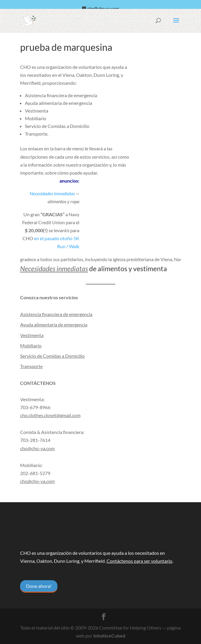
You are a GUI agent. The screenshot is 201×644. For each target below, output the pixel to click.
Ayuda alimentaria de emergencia (54, 325)
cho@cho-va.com (37, 481)
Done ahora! (39, 586)
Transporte (31, 366)
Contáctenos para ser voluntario (139, 561)
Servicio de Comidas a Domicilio (52, 356)
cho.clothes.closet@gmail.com (50, 415)
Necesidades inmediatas (52, 193)
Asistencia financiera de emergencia (56, 314)
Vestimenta (32, 335)
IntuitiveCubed (109, 636)
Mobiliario (31, 345)
